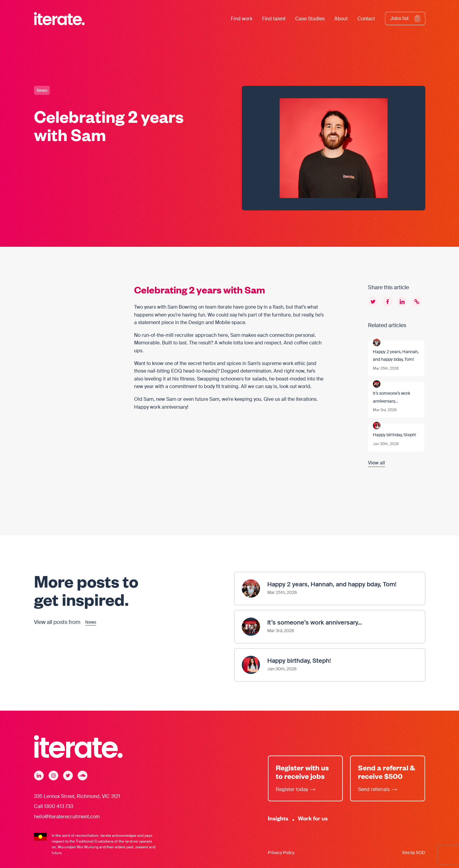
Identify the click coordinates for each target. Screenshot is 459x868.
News (42, 90)
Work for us (313, 818)
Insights (278, 818)
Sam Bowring (182, 307)
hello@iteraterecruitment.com (67, 817)
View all (376, 463)
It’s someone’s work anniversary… (391, 397)
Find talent (274, 19)
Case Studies (310, 19)
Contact (366, 19)
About (341, 19)
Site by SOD (413, 853)
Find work (242, 19)
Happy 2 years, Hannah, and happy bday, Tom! (396, 356)
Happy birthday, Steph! (394, 435)
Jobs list (399, 18)
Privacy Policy (281, 853)
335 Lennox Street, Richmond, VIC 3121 (77, 796)
